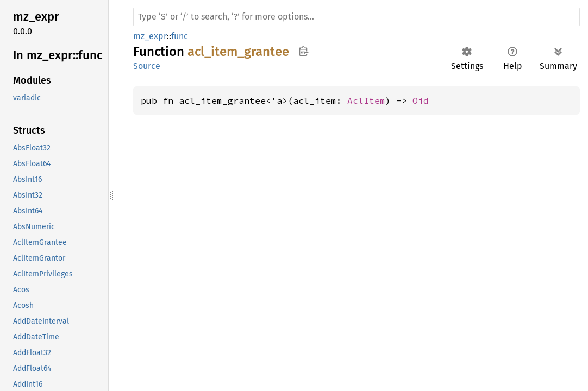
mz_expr (150, 36)
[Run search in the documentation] (356, 17)
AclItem (366, 100)
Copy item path (304, 51)
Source (147, 66)
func (180, 36)
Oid (421, 100)
